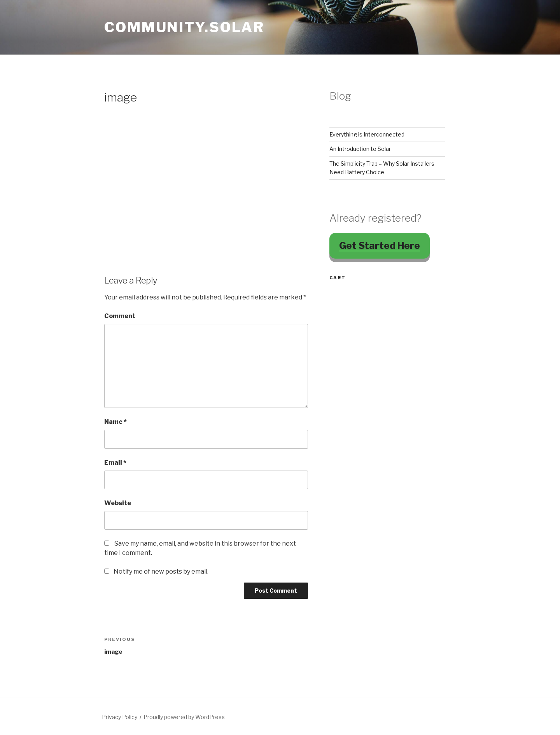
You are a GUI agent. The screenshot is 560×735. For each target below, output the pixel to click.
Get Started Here (380, 246)
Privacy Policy (120, 717)
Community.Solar (184, 27)
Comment (120, 316)
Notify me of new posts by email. (161, 571)
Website (118, 503)
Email (115, 463)
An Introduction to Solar (360, 149)
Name (115, 422)
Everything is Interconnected (367, 134)
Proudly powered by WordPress (184, 717)
